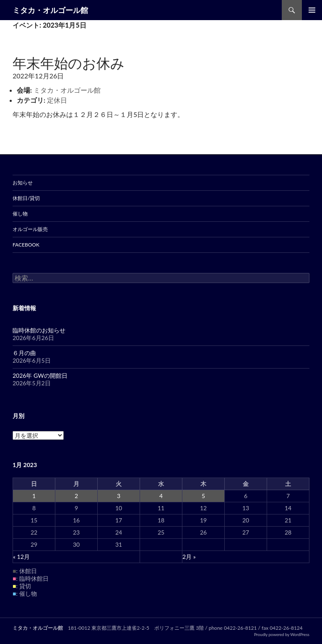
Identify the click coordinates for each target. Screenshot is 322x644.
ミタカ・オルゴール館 (50, 10)
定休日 (57, 100)
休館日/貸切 (26, 198)
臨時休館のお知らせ (39, 330)
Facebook (26, 245)
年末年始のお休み (69, 63)
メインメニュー (312, 10)
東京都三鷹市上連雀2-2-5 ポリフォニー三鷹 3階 (148, 628)
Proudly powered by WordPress (282, 635)
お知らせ (23, 183)
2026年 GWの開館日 (40, 375)
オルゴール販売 (30, 229)
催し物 (20, 214)
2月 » (189, 557)
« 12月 (21, 557)
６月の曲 (24, 353)
